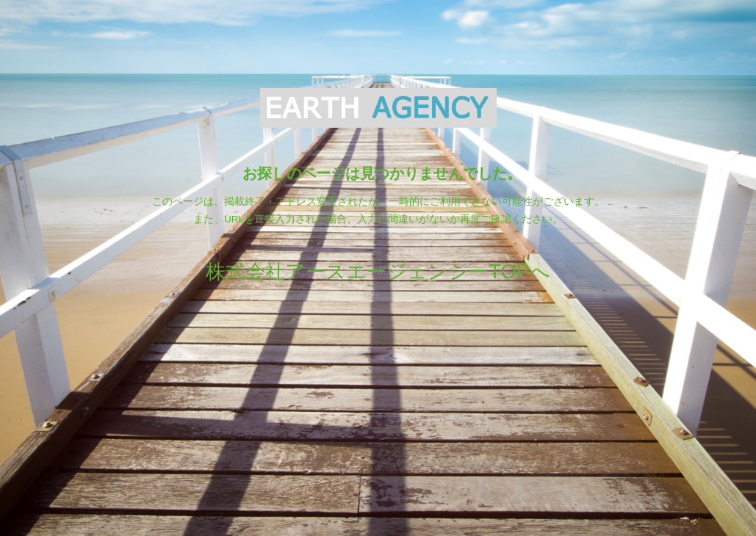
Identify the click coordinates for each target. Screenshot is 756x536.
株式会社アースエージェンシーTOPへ (378, 271)
